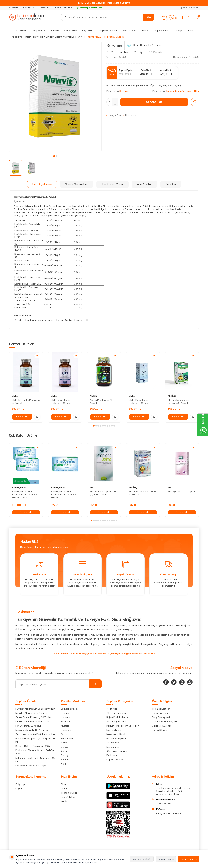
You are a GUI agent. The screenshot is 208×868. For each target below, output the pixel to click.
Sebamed (66, 730)
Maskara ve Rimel (116, 734)
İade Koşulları (144, 184)
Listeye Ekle (114, 115)
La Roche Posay (70, 709)
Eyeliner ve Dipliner (116, 738)
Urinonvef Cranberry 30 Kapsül (32, 766)
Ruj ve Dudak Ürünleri (118, 717)
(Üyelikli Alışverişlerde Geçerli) (166, 86)
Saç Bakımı (88, 31)
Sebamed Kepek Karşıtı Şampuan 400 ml (35, 760)
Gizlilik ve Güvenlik (161, 726)
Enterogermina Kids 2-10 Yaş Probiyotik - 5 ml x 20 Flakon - (64, 494)
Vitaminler (112, 709)
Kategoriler (45, 8)
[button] (54, 156)
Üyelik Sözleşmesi (161, 713)
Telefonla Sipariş (70, 793)
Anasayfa (14, 8)
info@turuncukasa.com (169, 813)
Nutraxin (65, 717)
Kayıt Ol (19, 788)
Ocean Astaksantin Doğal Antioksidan (36, 734)
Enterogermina (19, 487)
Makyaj (146, 31)
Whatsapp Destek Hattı (90, 8)
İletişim (65, 788)
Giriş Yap (20, 784)
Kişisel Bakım (71, 31)
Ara (149, 17)
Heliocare (66, 713)
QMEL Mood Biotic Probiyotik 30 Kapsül (139, 401)
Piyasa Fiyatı (125, 70)
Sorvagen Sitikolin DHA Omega (32, 730)
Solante (65, 760)
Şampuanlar (113, 747)
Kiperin (93, 396)
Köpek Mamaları (115, 760)
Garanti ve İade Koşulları (165, 721)
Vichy (64, 743)
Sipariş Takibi (68, 797)
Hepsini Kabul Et (188, 859)
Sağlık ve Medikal (108, 31)
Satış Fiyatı (146, 70)
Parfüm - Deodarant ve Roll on (123, 726)
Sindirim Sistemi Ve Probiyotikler (63, 37)
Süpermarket (161, 31)
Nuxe (64, 764)
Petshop (177, 31)
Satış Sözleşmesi (161, 717)
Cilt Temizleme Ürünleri (118, 713)
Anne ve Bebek (129, 31)
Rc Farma (114, 45)
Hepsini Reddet (166, 859)
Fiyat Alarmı (130, 115)
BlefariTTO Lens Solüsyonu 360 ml (33, 746)
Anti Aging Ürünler (116, 721)
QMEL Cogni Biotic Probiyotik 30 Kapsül (61, 401)
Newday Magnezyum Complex (31, 713)
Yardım (65, 801)
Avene (64, 751)
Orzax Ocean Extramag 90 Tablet (33, 717)
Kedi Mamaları (114, 755)
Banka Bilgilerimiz (64, 8)
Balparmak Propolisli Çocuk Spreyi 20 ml (35, 740)
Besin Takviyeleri (34, 37)
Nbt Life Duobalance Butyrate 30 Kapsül (179, 401)
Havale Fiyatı (165, 70)
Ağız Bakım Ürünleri (117, 751)
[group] (55, 96)
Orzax (64, 734)
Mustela (65, 726)
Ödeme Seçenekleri (77, 184)
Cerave (65, 747)
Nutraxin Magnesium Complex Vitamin (35, 709)
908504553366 (164, 804)
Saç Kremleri (113, 743)
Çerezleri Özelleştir (142, 859)
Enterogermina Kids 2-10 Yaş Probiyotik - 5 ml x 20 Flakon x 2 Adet (25, 494)
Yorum (112, 184)
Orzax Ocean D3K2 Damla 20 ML (33, 721)
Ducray (65, 755)
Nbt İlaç (172, 396)
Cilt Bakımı (20, 31)
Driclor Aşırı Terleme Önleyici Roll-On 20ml (35, 752)
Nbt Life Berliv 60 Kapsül (28, 726)
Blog (63, 784)
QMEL (15, 396)
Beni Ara (171, 184)
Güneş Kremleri (38, 31)
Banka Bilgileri (159, 730)
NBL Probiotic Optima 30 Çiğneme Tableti (103, 493)
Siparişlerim (29, 8)
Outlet (190, 31)
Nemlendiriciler (114, 730)
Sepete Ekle (154, 102)
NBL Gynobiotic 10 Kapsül (181, 491)
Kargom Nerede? (190, 8)
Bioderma (66, 721)
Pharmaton (67, 738)
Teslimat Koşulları (161, 709)
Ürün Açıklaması (42, 184)
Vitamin (55, 31)
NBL (92, 487)
